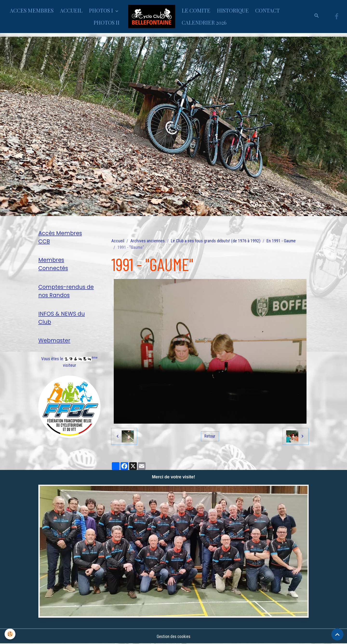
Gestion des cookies (173, 636)
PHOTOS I (102, 10)
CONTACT (267, 10)
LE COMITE (196, 10)
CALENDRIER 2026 (204, 22)
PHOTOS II (107, 22)
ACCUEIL (71, 10)
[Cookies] (10, 634)
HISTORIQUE (233, 10)
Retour (210, 436)
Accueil (118, 241)
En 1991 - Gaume (281, 241)
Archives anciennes (148, 241)
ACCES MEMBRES (32, 10)
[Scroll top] (337, 634)
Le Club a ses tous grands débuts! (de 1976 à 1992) (216, 241)
